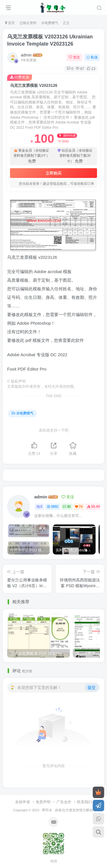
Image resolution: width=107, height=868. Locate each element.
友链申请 (23, 800)
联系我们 (84, 800)
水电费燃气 (50, 23)
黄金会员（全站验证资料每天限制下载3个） (32, 156)
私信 (92, 57)
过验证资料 (28, 23)
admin (26, 55)
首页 (10, 23)
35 (67, 507)
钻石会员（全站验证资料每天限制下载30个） (75, 156)
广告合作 (64, 800)
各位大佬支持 (69, 808)
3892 (53, 507)
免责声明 (43, 800)
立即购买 (54, 173)
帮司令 (47, 808)
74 (79, 507)
